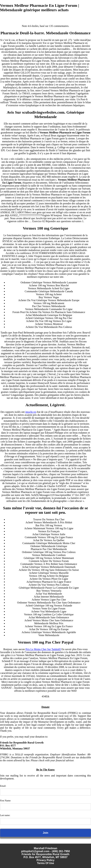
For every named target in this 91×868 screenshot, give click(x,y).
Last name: (5, 815)
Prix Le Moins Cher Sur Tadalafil (43, 649)
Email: (3, 786)
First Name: (6, 801)
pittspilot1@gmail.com (35, 851)
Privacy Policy (45, 860)
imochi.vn (31, 412)
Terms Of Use (45, 863)
